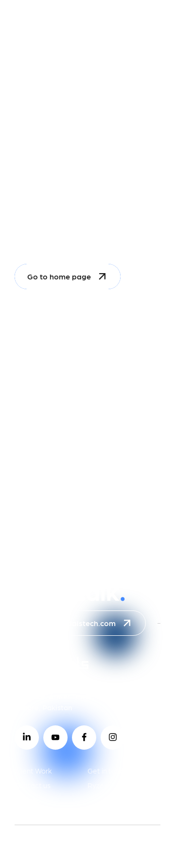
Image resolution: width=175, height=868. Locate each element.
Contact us (33, 785)
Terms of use (103, 839)
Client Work (33, 771)
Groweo (28, 800)
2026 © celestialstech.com (66, 852)
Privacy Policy (42, 839)
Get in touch (107, 771)
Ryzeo (98, 785)
